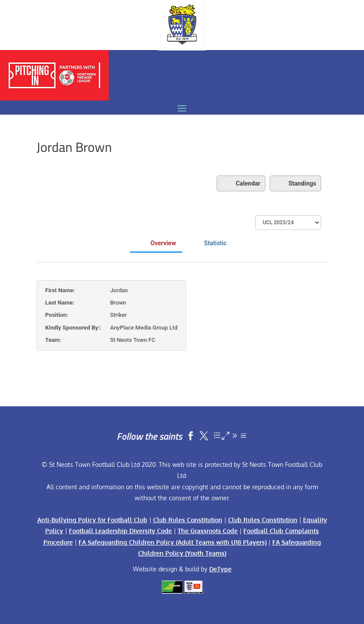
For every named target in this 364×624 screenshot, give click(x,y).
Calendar (241, 183)
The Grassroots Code (208, 531)
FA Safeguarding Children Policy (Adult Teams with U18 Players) (173, 542)
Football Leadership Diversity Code (120, 531)
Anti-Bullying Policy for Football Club (92, 520)
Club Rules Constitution (188, 520)
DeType (220, 569)
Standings (295, 183)
